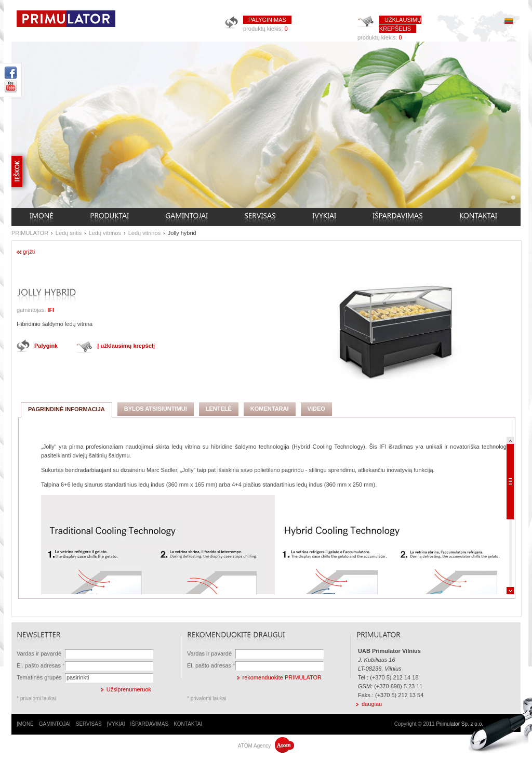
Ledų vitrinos (105, 233)
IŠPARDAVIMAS (150, 724)
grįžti (29, 252)
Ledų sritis (69, 233)
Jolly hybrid (182, 233)
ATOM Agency (266, 746)
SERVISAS (89, 724)
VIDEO (316, 409)
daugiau (372, 704)
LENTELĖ (219, 409)
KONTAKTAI (188, 724)
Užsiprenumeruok (129, 689)
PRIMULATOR (30, 233)
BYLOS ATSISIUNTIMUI (156, 409)
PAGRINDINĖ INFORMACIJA (66, 409)
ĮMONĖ (25, 724)
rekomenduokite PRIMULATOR (282, 677)
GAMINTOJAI (55, 724)
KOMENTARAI (270, 409)
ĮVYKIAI (116, 724)
